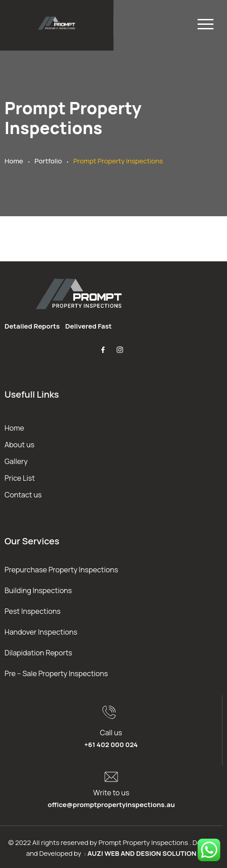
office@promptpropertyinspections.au (111, 805)
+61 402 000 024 (111, 745)
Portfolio (48, 161)
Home (14, 161)
